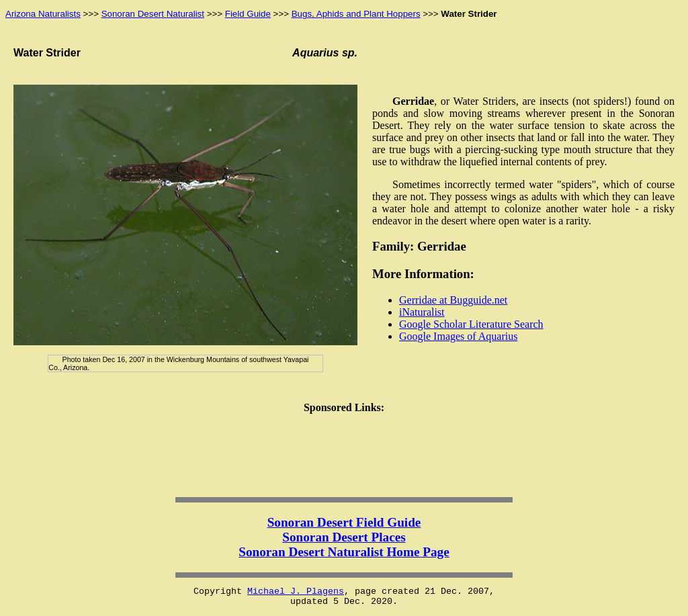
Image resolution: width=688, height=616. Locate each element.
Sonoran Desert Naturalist (153, 14)
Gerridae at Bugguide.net (453, 300)
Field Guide (248, 14)
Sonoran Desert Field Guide (344, 522)
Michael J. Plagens (296, 591)
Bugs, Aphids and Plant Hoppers (356, 14)
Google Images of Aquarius (458, 336)
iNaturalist (422, 312)
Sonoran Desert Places (344, 537)
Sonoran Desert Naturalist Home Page (344, 552)
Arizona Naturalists (43, 14)
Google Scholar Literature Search (471, 324)
